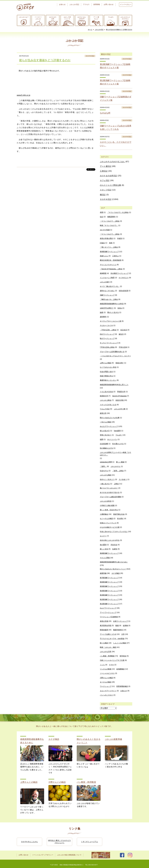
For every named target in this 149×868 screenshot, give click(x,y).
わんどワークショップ (108, 608)
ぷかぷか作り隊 (120, 409)
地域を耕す (120, 363)
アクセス (86, 4)
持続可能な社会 (119, 514)
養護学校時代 (118, 630)
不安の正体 (123, 347)
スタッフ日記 (106, 190)
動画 (117, 625)
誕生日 (121, 334)
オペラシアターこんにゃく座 (110, 321)
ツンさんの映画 (106, 669)
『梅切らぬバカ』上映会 (109, 299)
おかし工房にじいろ (67, 18)
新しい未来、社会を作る (109, 510)
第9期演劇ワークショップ (109, 252)
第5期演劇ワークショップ (109, 586)
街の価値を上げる (106, 448)
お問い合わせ (109, 4)
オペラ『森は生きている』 (110, 286)
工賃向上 (115, 256)
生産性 (115, 549)
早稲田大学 (121, 392)
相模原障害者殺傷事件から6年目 (112, 304)
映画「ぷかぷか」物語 (108, 647)
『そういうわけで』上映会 (110, 234)
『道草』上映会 (118, 471)
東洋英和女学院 (106, 625)
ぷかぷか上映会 (106, 400)
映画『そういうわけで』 (109, 225)
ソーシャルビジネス (107, 673)
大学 (123, 634)
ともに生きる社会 (106, 392)
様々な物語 (104, 643)
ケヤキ (111, 665)
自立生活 (124, 330)
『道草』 (103, 466)
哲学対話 (123, 656)
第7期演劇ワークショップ (109, 578)
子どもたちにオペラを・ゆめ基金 (112, 639)
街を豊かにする (118, 444)
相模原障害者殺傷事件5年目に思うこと (114, 385)
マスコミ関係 (105, 558)
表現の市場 (104, 621)
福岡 (102, 439)
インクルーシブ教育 (107, 278)
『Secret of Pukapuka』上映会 (111, 269)
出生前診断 (104, 444)
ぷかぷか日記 (74, 4)
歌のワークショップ (107, 338)
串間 (102, 212)
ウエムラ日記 (105, 409)
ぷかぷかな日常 (106, 652)
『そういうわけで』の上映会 (118, 212)
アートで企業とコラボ (108, 634)
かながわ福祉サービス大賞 (110, 527)
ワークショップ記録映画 (109, 617)
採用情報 (97, 4)
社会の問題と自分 (106, 372)
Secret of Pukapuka (119, 396)
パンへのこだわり (106, 695)
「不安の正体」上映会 (108, 330)
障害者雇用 (104, 630)
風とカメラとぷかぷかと (109, 488)
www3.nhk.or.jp (24, 95)
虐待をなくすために (107, 291)
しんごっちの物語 (120, 643)
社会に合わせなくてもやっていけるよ (114, 532)
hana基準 (117, 431)
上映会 (116, 484)
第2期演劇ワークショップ (109, 599)
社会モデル (104, 471)
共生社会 (114, 545)
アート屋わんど (96, 18)
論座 (102, 312)
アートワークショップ (108, 612)
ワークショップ (106, 686)
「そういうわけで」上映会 (110, 221)
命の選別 (103, 545)
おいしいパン (112, 439)
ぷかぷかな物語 (106, 475)
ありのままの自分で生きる (110, 492)
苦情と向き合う (106, 435)
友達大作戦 (120, 400)
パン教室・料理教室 (107, 656)
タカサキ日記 (90, 56)
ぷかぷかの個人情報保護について (69, 855)
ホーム (90, 30)
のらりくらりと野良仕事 (110, 185)
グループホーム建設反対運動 (110, 497)
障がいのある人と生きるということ (113, 569)
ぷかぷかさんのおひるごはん (112, 162)
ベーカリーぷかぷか (38, 18)
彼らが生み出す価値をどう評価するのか (119, 30)
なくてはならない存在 (108, 367)
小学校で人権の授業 (107, 505)
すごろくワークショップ (109, 343)
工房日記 (104, 171)
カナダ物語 (116, 573)
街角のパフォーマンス (108, 523)
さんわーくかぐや (106, 325)
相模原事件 (111, 217)
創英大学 (103, 413)
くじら (102, 665)
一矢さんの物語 (106, 422)
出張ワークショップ (120, 621)
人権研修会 (104, 514)
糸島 (111, 243)
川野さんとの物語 (106, 678)
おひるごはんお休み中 (82, 18)
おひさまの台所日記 (109, 176)
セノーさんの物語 (106, 518)
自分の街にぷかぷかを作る (110, 540)
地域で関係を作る (106, 376)
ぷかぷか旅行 (105, 282)
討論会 (102, 243)
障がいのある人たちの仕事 (110, 418)
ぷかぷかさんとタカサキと (125, 18)
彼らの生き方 (105, 431)
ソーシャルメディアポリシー (43, 855)
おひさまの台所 (53, 18)
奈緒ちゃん (104, 256)
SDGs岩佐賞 (123, 291)
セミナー (103, 536)
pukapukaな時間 (106, 462)
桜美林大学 (104, 396)
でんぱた (111, 17)
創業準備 (103, 573)
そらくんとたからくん (108, 265)
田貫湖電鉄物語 (122, 686)
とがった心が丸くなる (108, 405)
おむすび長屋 (105, 230)
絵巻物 (125, 625)
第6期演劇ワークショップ (109, 582)
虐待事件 (103, 317)
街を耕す (120, 518)
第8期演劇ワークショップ (109, 553)
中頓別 (120, 238)
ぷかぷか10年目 (106, 501)
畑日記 (103, 195)
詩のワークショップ (107, 334)
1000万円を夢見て (107, 308)
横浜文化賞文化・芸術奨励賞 (110, 260)
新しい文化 (104, 549)
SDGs (120, 308)
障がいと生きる (113, 312)
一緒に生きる (105, 484)
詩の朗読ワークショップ (120, 273)
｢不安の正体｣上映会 (107, 347)
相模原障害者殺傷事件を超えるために (114, 562)
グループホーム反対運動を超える (112, 352)
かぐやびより (124, 278)
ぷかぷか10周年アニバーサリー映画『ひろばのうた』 (115, 454)
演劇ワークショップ (107, 295)
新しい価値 (120, 462)
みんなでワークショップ (109, 426)
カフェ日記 (105, 180)
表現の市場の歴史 (106, 238)
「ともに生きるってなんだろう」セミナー (115, 356)
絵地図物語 (120, 669)
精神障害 (103, 273)
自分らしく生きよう (107, 479)
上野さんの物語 (106, 363)
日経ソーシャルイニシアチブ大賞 (112, 660)
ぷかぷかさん (115, 466)
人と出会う (123, 479)
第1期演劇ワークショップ (109, 604)
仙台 (102, 217)
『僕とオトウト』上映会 (109, 247)
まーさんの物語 (106, 682)
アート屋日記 (106, 166)
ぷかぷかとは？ (24, 17)
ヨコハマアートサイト (108, 691)
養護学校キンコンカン (108, 380)
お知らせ (62, 4)
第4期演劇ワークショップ (109, 591)
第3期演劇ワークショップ (109, 595)
